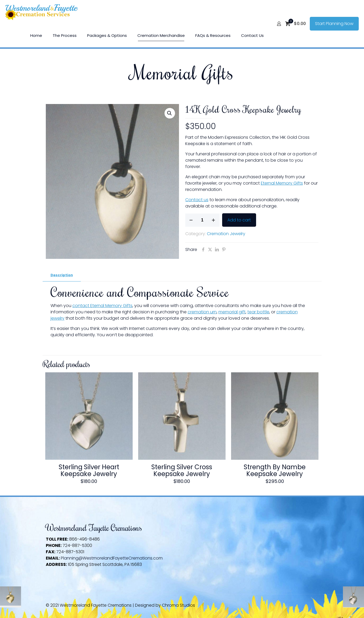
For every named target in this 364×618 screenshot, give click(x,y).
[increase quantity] (214, 220)
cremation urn (202, 312)
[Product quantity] (202, 220)
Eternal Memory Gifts (282, 183)
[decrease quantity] (191, 220)
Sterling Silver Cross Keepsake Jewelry (182, 470)
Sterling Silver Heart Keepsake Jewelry (89, 470)
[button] (170, 113)
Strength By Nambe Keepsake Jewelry (275, 470)
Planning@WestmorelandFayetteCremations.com (112, 558)
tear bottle (258, 312)
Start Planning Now (334, 24)
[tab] (62, 275)
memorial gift (232, 312)
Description (62, 275)
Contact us (197, 200)
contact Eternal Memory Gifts (102, 306)
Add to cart (239, 220)
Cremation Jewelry (226, 234)
